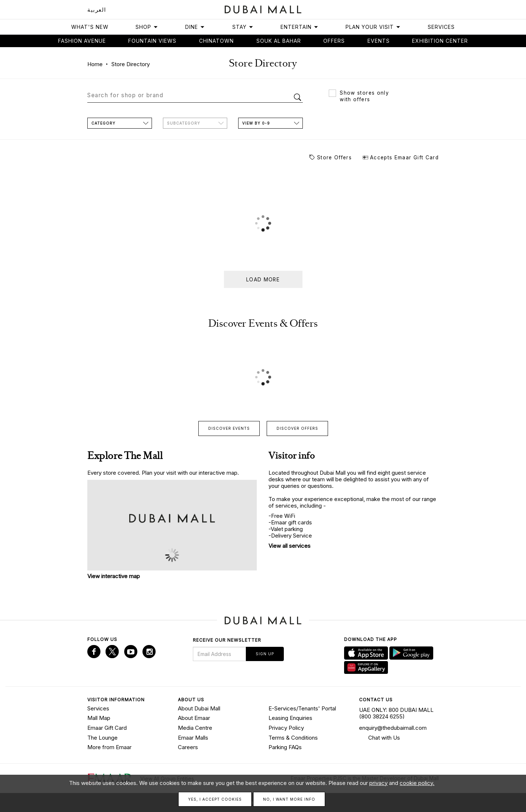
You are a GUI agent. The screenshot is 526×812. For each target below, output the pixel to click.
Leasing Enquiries (290, 718)
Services (441, 27)
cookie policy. (417, 783)
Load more (263, 279)
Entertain (300, 27)
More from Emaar (109, 747)
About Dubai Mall (199, 708)
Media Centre (195, 727)
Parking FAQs (285, 747)
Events (379, 41)
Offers (334, 41)
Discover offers (297, 428)
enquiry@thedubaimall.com (393, 727)
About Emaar (194, 718)
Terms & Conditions (293, 737)
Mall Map (99, 718)
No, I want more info (289, 799)
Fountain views (152, 41)
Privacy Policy (286, 727)
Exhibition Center (440, 41)
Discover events (229, 428)
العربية (97, 10)
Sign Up (265, 653)
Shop (147, 27)
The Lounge (102, 737)
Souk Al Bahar (279, 41)
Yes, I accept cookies (215, 799)
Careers (188, 747)
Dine (195, 27)
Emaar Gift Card (107, 727)
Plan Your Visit (373, 27)
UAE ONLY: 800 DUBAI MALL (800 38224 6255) (396, 712)
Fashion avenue (82, 41)
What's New (90, 27)
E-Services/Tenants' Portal (302, 708)
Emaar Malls (193, 737)
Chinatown (216, 41)
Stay (243, 27)
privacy (378, 783)
